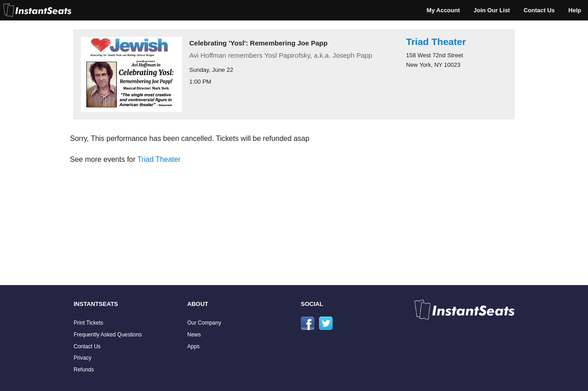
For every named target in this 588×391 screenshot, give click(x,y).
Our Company (204, 323)
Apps (193, 346)
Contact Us (539, 10)
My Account (443, 10)
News (194, 335)
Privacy (82, 358)
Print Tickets (88, 323)
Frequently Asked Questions (108, 335)
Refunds (84, 370)
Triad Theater (436, 42)
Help (575, 10)
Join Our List (492, 10)
